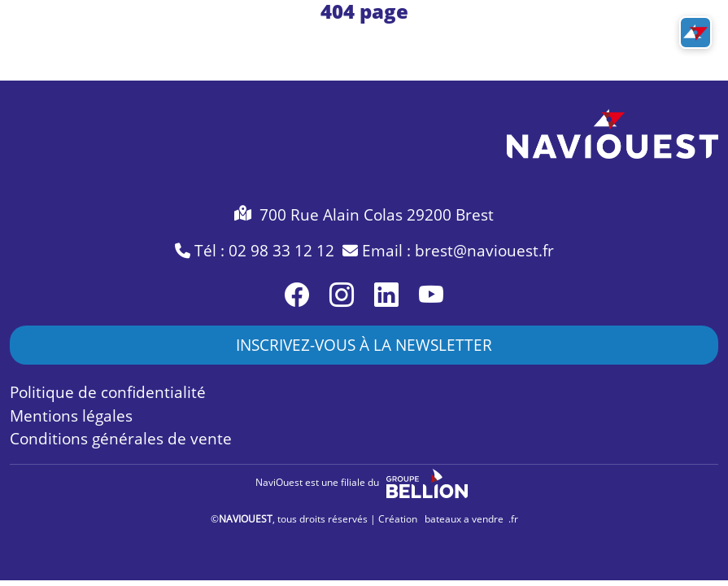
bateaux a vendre (464, 519)
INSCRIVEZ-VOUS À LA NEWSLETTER (364, 345)
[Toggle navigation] (695, 33)
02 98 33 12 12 (281, 251)
